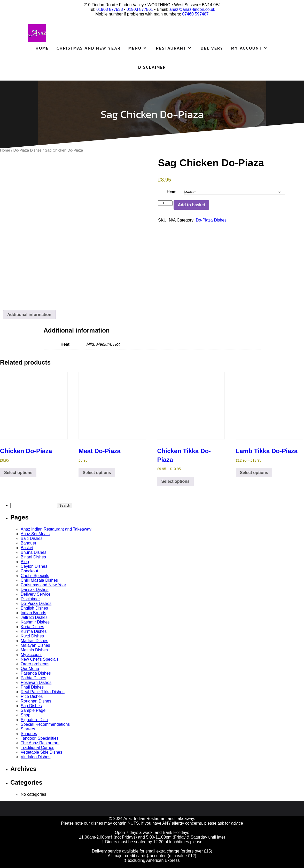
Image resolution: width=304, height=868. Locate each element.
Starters (28, 729)
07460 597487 (195, 14)
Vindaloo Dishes (36, 757)
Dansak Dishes (35, 590)
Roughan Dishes (36, 701)
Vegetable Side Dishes (41, 752)
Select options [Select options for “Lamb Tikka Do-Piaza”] (254, 473)
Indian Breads (33, 613)
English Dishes (34, 608)
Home (42, 48)
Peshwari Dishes (36, 682)
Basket (27, 548)
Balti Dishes (32, 538)
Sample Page (33, 710)
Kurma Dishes (34, 631)
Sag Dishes (31, 706)
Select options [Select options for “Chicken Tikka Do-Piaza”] (175, 481)
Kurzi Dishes (32, 636)
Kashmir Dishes (35, 622)
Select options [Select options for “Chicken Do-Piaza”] (18, 473)
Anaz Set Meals (35, 534)
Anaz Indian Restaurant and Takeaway (56, 529)
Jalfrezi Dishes (34, 617)
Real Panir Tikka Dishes (43, 692)
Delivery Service (36, 594)
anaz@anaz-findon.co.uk (192, 9)
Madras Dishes (34, 641)
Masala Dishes (34, 650)
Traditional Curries (37, 748)
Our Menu (30, 669)
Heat (171, 192)
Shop (25, 715)
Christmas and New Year (89, 48)
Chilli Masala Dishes (39, 580)
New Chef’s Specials (40, 659)
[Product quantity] (165, 203)
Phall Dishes (32, 687)
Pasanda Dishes (36, 673)
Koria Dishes (32, 627)
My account (31, 655)
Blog (25, 562)
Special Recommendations (45, 724)
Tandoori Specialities (40, 738)
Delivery (212, 48)
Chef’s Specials (35, 576)
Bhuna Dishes (34, 552)
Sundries (29, 734)
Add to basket (191, 205)
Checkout (29, 571)
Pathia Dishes (33, 678)
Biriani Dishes (33, 557)
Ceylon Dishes (34, 566)
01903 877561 (140, 9)
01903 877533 (110, 9)
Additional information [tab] (29, 315)
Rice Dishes (32, 696)
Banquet (28, 543)
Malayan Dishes (35, 645)
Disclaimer (152, 67)
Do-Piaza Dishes (28, 150)
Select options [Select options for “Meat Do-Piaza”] (97, 473)
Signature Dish (34, 720)
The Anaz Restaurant (40, 743)
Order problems (35, 664)
